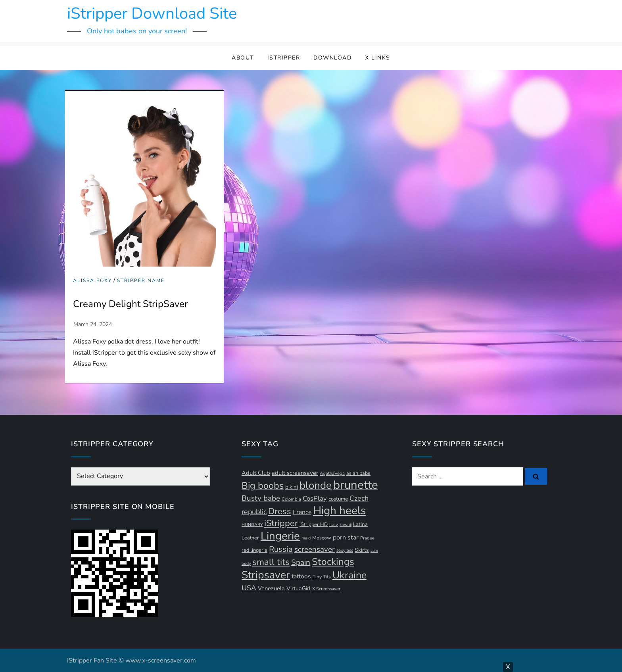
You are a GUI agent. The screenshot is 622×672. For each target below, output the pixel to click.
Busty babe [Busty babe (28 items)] (261, 498)
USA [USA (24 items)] (249, 588)
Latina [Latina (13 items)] (360, 524)
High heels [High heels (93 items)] (339, 511)
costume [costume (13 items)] (338, 499)
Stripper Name (141, 281)
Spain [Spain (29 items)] (301, 563)
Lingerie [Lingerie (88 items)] (280, 536)
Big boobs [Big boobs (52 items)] (263, 486)
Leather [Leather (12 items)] (250, 538)
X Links (378, 58)
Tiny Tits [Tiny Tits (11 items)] (322, 577)
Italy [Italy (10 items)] (334, 525)
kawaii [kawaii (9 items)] (346, 525)
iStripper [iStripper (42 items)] (281, 523)
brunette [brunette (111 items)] (356, 485)
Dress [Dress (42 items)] (280, 511)
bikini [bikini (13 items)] (292, 487)
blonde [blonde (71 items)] (316, 485)
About (243, 58)
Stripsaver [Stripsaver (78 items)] (266, 575)
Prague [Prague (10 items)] (367, 538)
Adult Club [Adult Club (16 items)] (256, 473)
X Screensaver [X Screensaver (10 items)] (326, 589)
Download (332, 58)
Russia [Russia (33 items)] (281, 549)
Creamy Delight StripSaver (131, 304)
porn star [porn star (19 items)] (346, 538)
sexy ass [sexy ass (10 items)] (345, 550)
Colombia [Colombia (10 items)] (291, 499)
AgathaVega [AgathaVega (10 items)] (332, 473)
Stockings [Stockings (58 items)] (333, 562)
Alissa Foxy (92, 281)
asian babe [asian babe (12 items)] (358, 473)
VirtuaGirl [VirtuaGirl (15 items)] (299, 588)
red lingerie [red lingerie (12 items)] (254, 550)
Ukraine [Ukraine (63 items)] (349, 575)
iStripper (284, 58)
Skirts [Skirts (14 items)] (362, 550)
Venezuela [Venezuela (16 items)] (271, 588)
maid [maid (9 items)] (306, 538)
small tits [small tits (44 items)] (271, 562)
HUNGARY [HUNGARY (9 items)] (252, 525)
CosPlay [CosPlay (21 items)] (315, 498)
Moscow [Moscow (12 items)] (322, 538)
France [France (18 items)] (302, 512)
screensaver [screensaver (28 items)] (315, 549)
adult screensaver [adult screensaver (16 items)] (295, 473)
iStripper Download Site (152, 13)
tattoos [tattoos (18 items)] (301, 576)
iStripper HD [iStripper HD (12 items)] (314, 524)
